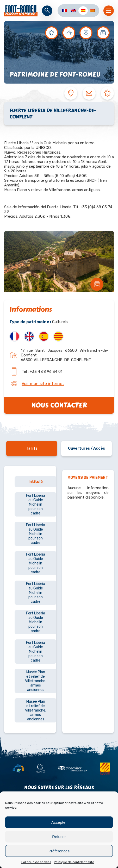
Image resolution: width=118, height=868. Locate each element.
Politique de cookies (36, 862)
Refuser (59, 837)
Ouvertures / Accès (86, 448)
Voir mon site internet (43, 384)
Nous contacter (59, 405)
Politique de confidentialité (74, 862)
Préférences (59, 851)
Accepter (59, 822)
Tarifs (32, 448)
